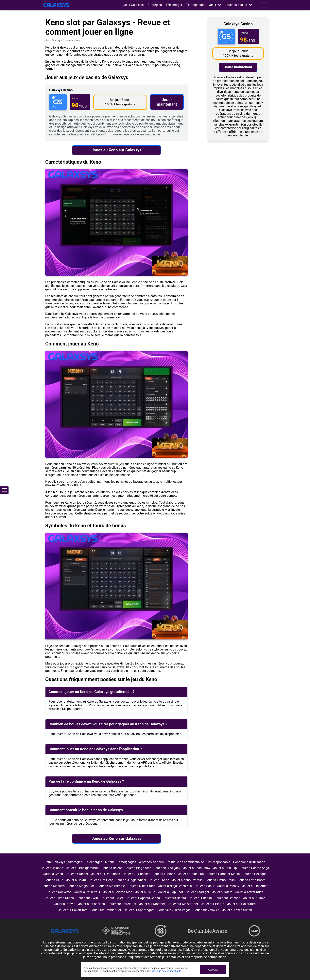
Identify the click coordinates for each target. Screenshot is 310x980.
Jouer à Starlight (198, 892)
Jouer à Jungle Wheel (131, 880)
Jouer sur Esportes (92, 904)
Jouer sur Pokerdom (241, 904)
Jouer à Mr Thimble (111, 886)
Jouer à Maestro (53, 886)
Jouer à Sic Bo (145, 892)
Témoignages (196, 5)
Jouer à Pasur (205, 886)
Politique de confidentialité (185, 862)
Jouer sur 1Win (87, 898)
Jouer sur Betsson (227, 898)
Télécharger (174, 5)
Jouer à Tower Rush (249, 892)
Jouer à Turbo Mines (59, 898)
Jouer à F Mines (164, 874)
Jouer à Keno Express (187, 880)
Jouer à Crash (53, 874)
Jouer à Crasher (77, 874)
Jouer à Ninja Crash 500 (175, 886)
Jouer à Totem (222, 892)
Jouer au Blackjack (167, 868)
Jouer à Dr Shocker (136, 874)
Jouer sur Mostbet (152, 904)
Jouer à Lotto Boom (252, 880)
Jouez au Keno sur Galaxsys (116, 150)
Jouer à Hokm (76, 880)
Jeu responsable (219, 862)
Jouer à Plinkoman (255, 886)
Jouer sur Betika (200, 898)
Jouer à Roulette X (87, 892)
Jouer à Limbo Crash (220, 880)
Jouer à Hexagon (255, 874)
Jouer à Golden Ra (191, 874)
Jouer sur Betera (174, 898)
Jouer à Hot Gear (101, 880)
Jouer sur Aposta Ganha (143, 898)
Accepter (213, 970)
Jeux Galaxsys (133, 5)
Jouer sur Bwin (65, 904)
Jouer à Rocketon (59, 892)
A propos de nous (151, 862)
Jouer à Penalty (228, 886)
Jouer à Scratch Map (118, 892)
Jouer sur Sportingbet (139, 910)
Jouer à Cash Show (197, 868)
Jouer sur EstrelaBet (122, 904)
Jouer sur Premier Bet (106, 910)
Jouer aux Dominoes (106, 874)
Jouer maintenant (167, 102)
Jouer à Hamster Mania (223, 874)
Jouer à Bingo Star (138, 868)
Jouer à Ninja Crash (141, 886)
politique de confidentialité (166, 971)
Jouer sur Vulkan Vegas (174, 910)
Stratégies (155, 5)
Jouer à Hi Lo (54, 880)
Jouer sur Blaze (254, 898)
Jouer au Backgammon (82, 868)
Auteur (109, 862)
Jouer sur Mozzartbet (183, 904)
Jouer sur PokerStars (73, 910)
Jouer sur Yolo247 (206, 910)
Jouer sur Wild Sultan (237, 910)
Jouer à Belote (112, 868)
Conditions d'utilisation (249, 862)
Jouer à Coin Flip (225, 868)
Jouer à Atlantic (52, 868)
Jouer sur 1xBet (112, 898)
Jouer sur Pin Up (213, 904)
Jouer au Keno (159, 880)
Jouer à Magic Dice (81, 886)
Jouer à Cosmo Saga (254, 868)
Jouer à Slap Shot (171, 892)
